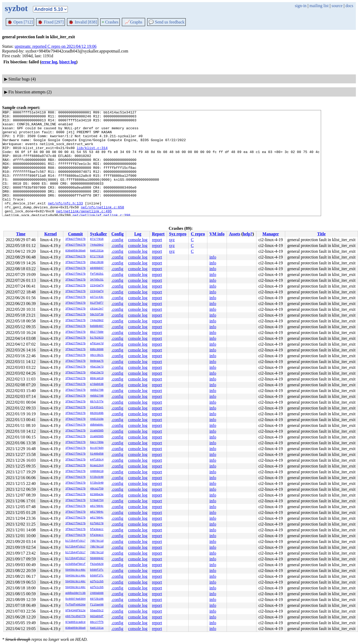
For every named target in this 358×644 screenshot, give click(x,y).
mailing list (319, 6)
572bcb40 (97, 477)
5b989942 (97, 559)
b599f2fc (97, 570)
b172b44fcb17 (76, 541)
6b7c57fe (97, 402)
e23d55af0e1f (76, 564)
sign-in (300, 6)
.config (117, 240)
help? (248, 234)
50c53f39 (97, 315)
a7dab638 (97, 384)
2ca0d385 (97, 431)
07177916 (97, 239)
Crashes (110, 22)
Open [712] (20, 22)
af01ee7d (97, 344)
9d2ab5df (97, 617)
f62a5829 (97, 564)
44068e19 (97, 471)
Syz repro (178, 234)
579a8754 (97, 500)
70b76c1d (97, 541)
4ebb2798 (97, 390)
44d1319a (97, 419)
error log (49, 62)
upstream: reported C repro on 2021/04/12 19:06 (56, 46)
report (157, 240)
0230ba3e (97, 495)
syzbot (16, 8)
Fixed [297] (51, 22)
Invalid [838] (83, 22)
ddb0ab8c (97, 425)
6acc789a (97, 442)
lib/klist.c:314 (92, 156)
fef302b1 (97, 274)
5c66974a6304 (76, 599)
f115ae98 (97, 605)
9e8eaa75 (97, 361)
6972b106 (97, 599)
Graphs (133, 22)
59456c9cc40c (76, 570)
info (213, 257)
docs (349, 6)
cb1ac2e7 (97, 309)
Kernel (51, 234)
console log (138, 240)
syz (172, 240)
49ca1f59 (97, 489)
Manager (271, 234)
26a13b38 (97, 263)
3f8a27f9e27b (76, 239)
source (337, 6)
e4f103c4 (97, 460)
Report (158, 234)
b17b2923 (97, 338)
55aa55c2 (97, 611)
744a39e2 (97, 245)
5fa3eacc (97, 529)
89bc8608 (97, 350)
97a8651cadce (76, 622)
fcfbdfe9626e (76, 605)
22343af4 (97, 286)
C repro (198, 234)
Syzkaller (98, 234)
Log (138, 234)
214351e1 (97, 408)
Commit (75, 234)
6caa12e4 (97, 466)
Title (322, 234)
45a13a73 (97, 367)
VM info (217, 234)
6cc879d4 (97, 448)
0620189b (97, 413)
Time (21, 234)
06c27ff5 (97, 622)
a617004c (97, 506)
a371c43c (97, 297)
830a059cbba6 (76, 251)
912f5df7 (97, 303)
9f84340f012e (76, 611)
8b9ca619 (97, 379)
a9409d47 (97, 268)
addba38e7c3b (76, 593)
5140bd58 (97, 454)
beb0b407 (97, 326)
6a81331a (97, 251)
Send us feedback (166, 22)
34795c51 (97, 280)
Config (117, 234)
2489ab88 (97, 593)
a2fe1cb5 (97, 582)
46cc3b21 (97, 355)
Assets (235, 234)
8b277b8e (97, 332)
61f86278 (97, 524)
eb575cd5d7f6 (76, 617)
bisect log (68, 62)
